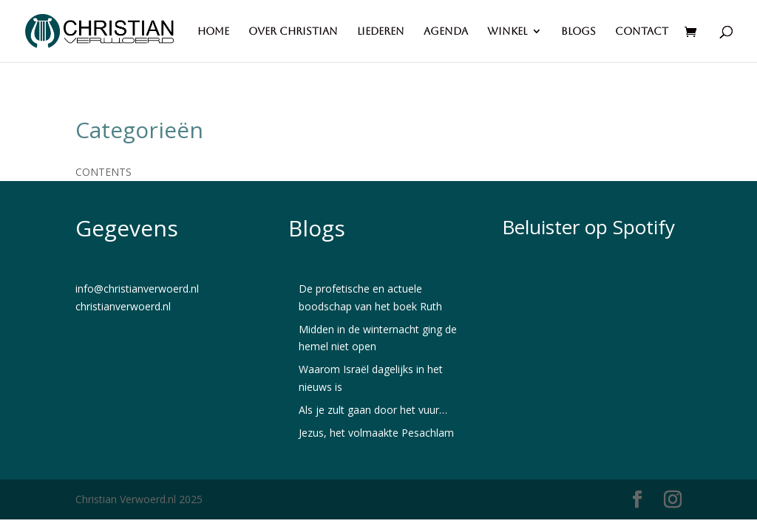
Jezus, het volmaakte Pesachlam (376, 433)
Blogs (578, 31)
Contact (642, 31)
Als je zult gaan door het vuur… (373, 410)
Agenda (446, 31)
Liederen (381, 31)
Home (213, 31)
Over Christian (293, 31)
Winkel (507, 31)
